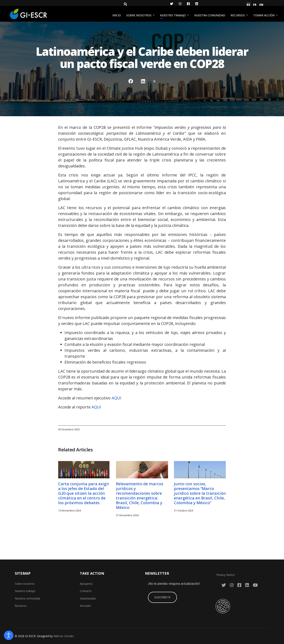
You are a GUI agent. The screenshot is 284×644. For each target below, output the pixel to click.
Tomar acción (264, 15)
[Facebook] (188, 4)
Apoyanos (86, 584)
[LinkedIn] (197, 4)
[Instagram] (180, 4)
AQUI (116, 398)
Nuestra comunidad (210, 15)
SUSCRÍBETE (162, 597)
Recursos (238, 15)
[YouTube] (255, 585)
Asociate (85, 606)
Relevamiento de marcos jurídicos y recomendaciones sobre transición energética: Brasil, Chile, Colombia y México (140, 496)
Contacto (86, 591)
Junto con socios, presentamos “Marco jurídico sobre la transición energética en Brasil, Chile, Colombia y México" (200, 493)
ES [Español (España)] (248, 5)
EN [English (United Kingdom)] (261, 5)
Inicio (117, 15)
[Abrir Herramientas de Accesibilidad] (9, 635)
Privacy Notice (226, 575)
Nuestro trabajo (173, 15)
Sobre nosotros (139, 15)
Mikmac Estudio (64, 636)
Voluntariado (88, 598)
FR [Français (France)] (255, 5)
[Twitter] (172, 4)
